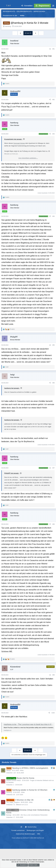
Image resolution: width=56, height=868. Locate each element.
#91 (53, 49)
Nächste (36, 33)
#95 (53, 345)
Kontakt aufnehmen (18, 830)
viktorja (8, 770)
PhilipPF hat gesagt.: (12, 473)
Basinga (9, 815)
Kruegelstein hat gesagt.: (13, 139)
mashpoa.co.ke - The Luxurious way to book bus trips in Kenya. (30, 724)
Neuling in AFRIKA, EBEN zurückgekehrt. (30, 768)
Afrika (22, 770)
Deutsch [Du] (31, 827)
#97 (53, 468)
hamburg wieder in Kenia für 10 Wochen (30, 790)
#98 (53, 524)
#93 (53, 134)
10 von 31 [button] (28, 33)
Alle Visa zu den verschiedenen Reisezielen (34, 815)
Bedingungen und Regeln (35, 830)
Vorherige (20, 33)
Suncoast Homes (19, 143)
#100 (53, 713)
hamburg (8, 26)
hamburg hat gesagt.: (12, 388)
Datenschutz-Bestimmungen (25, 834)
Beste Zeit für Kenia (26, 778)
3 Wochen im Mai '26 (24, 800)
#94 (53, 216)
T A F (8, 6)
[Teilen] (50, 49)
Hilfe (39, 834)
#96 (53, 383)
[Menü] (3, 6)
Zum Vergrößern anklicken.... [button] (28, 158)
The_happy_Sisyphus (13, 802)
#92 (53, 100)
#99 (53, 675)
